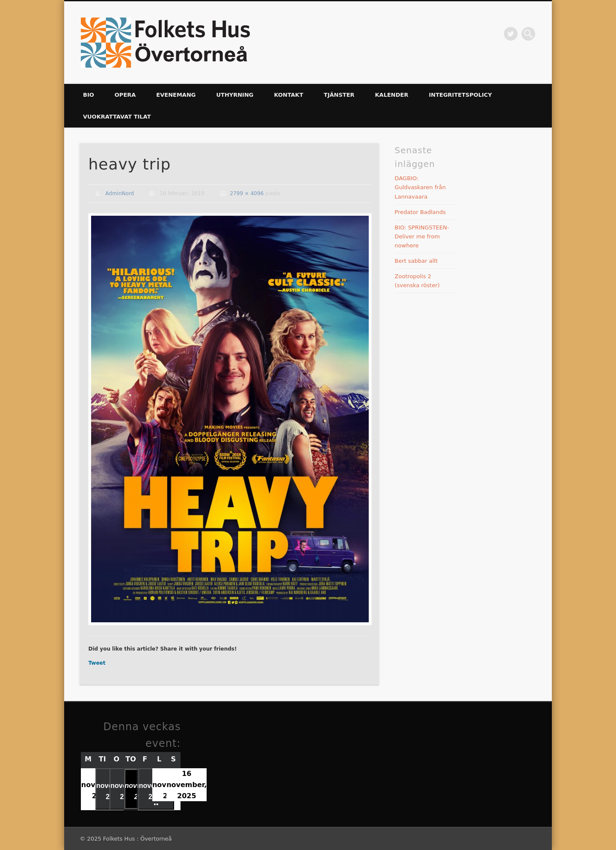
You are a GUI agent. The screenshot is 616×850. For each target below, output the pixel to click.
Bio (89, 95)
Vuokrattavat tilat (117, 117)
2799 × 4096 (247, 193)
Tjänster (339, 95)
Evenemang (176, 95)
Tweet (97, 663)
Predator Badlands (420, 212)
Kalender (392, 95)
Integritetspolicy (460, 95)
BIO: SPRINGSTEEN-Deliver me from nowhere (422, 236)
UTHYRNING (235, 95)
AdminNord (120, 193)
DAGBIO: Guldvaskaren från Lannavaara (420, 187)
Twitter (511, 34)
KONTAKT (288, 95)
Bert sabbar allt (416, 261)
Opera (125, 95)
